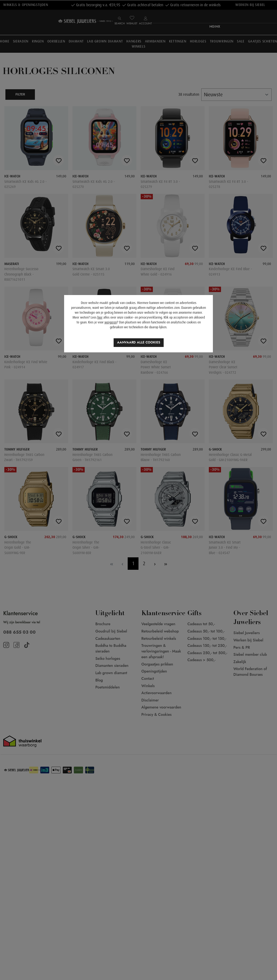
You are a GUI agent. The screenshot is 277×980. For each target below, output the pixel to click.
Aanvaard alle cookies (139, 342)
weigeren (111, 322)
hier (100, 317)
